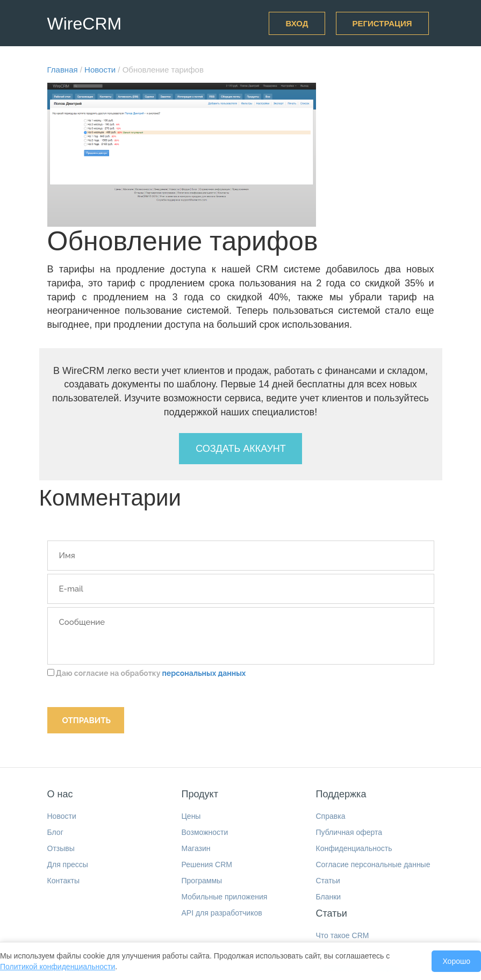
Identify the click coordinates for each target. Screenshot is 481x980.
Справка (331, 816)
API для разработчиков (222, 913)
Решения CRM (207, 864)
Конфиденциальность (354, 848)
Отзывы (61, 848)
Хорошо (456, 961)
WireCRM (85, 24)
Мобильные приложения (225, 897)
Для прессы (68, 864)
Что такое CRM (343, 935)
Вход (297, 23)
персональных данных (204, 673)
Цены (191, 816)
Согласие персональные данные (373, 864)
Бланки (329, 897)
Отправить (87, 720)
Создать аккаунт (241, 449)
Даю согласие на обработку (147, 673)
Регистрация (382, 23)
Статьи (328, 881)
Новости (62, 816)
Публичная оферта (349, 832)
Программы (202, 881)
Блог (55, 832)
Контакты (63, 881)
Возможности (205, 832)
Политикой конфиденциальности (58, 967)
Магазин (196, 848)
